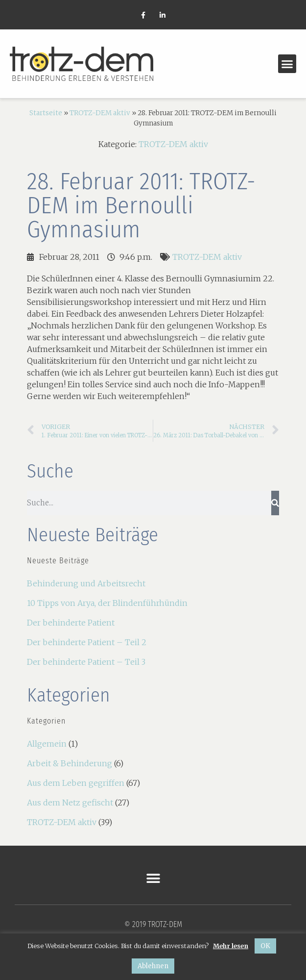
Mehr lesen (231, 946)
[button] (287, 64)
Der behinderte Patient (71, 623)
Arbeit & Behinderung (70, 763)
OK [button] (265, 946)
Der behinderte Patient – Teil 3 (86, 662)
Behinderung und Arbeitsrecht (86, 583)
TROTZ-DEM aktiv (100, 113)
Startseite (46, 113)
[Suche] (275, 503)
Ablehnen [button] (153, 966)
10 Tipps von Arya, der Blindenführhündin (107, 603)
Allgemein (47, 744)
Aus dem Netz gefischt (70, 803)
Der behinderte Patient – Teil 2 (87, 642)
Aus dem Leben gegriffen (76, 783)
